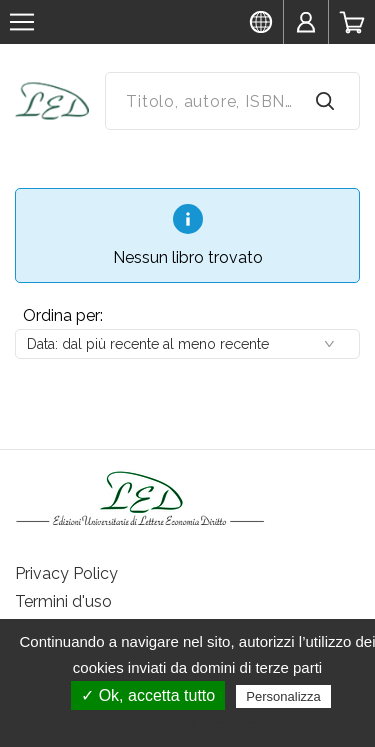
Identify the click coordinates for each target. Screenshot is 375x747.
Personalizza (283, 696)
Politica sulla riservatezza (197, 724)
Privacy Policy (66, 573)
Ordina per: (63, 315)
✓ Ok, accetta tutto (148, 695)
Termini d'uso (63, 601)
